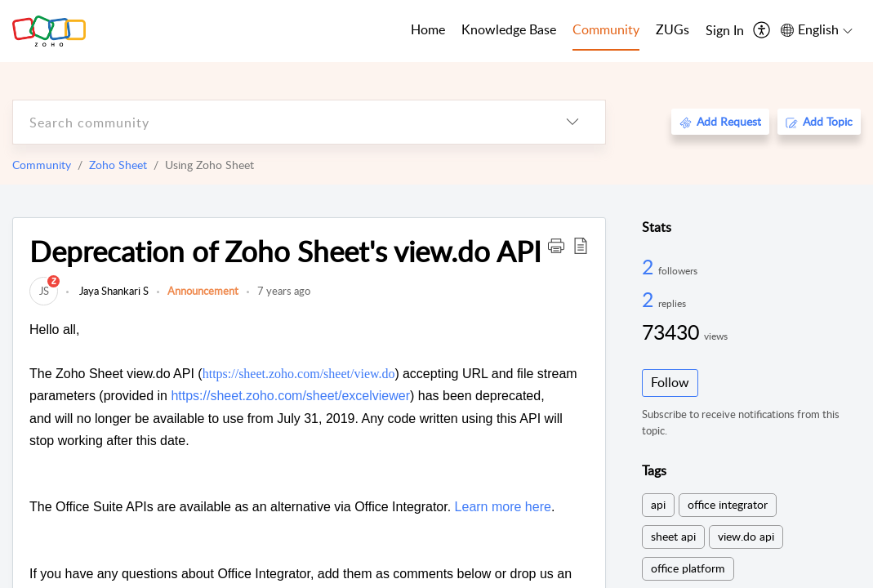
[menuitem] (725, 31)
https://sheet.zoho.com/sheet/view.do (299, 374)
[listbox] (572, 122)
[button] (556, 245)
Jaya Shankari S (113, 291)
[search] (276, 122)
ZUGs (673, 29)
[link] (44, 291)
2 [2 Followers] (650, 266)
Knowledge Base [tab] (509, 29)
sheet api (673, 536)
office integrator (728, 504)
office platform (688, 568)
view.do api (746, 536)
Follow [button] (670, 382)
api (658, 504)
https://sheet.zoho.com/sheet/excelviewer (290, 396)
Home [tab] (428, 29)
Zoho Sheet (118, 165)
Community (42, 165)
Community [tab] (606, 29)
